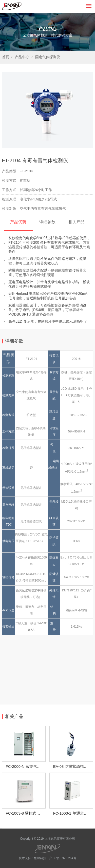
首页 (6, 57)
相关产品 (77, 222)
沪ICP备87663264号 (62, 858)
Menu (90, 4)
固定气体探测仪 (48, 57)
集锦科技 (40, 858)
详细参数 (47, 222)
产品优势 (18, 222)
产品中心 (22, 57)
